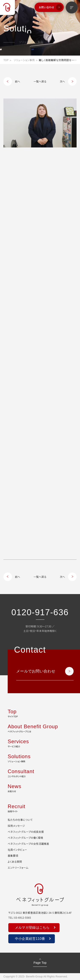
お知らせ (40, 788)
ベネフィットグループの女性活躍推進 (28, 844)
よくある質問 (15, 862)
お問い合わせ (47, 7)
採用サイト (40, 808)
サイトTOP (40, 713)
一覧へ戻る (40, 81)
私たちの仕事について (20, 820)
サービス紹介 (40, 743)
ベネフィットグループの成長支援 (26, 832)
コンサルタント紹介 (40, 773)
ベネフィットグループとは (40, 728)
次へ (62, 81)
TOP (6, 60)
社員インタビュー (17, 850)
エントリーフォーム (18, 867)
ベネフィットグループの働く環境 (25, 838)
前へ (18, 81)
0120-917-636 (40, 612)
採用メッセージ (16, 826)
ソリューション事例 (24, 60)
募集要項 (13, 856)
